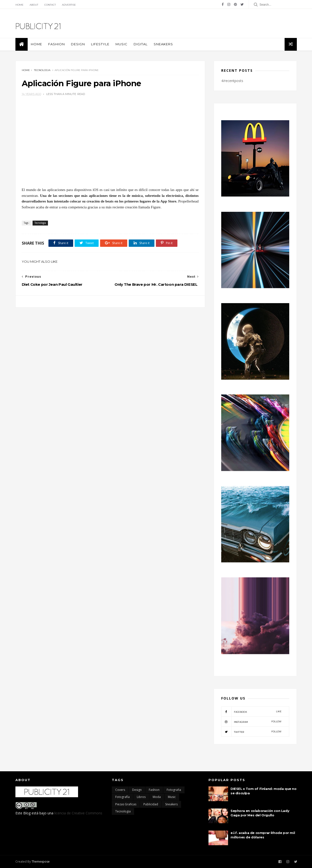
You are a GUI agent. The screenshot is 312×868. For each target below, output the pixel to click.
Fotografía (122, 797)
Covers (120, 790)
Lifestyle (100, 44)
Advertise (69, 5)
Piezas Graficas (126, 804)
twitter (251, 732)
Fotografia (174, 790)
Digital (141, 44)
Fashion (57, 44)
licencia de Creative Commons (78, 813)
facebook (251, 712)
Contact (50, 5)
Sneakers (163, 44)
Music (121, 44)
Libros (141, 797)
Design (78, 44)
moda (157, 797)
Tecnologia (42, 70)
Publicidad (151, 804)
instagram (251, 722)
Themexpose (41, 862)
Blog (27, 813)
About (34, 5)
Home (19, 5)
